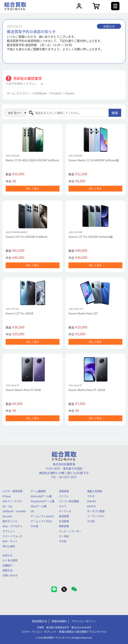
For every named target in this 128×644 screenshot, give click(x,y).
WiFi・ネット (10, 541)
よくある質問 (10, 560)
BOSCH (91, 506)
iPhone (7, 496)
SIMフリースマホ (12, 501)
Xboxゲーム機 (39, 506)
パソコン (64, 496)
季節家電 (64, 526)
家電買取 (64, 491)
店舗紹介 (8, 565)
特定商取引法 (39, 621)
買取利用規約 (59, 621)
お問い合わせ (10, 575)
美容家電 (64, 516)
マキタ (91, 496)
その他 (34, 526)
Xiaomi (70, 93)
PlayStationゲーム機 (42, 501)
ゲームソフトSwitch (42, 516)
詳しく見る (33, 189)
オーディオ (65, 511)
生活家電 (64, 521)
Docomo (7, 516)
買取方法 (8, 570)
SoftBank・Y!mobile (48, 93)
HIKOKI (91, 501)
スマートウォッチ (13, 536)
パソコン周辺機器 (69, 501)
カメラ (63, 506)
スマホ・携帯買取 (13, 491)
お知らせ (8, 555)
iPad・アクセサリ (12, 526)
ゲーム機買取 (38, 491)
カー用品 (64, 536)
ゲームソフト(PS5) (41, 521)
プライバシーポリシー (84, 621)
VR (32, 511)
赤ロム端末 (9, 546)
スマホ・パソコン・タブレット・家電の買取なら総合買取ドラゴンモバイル (64, 632)
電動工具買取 (95, 491)
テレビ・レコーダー (70, 531)
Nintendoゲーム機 (41, 496)
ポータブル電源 (96, 511)
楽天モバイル (10, 521)
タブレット (9, 531)
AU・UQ (7, 506)
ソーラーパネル (96, 516)
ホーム (11, 93)
